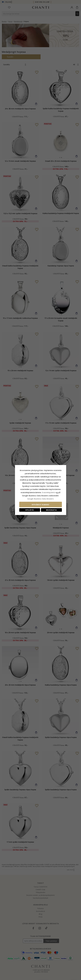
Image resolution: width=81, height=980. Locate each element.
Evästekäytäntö (48, 492)
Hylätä (30, 510)
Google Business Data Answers (40, 499)
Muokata (51, 510)
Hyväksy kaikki (41, 505)
